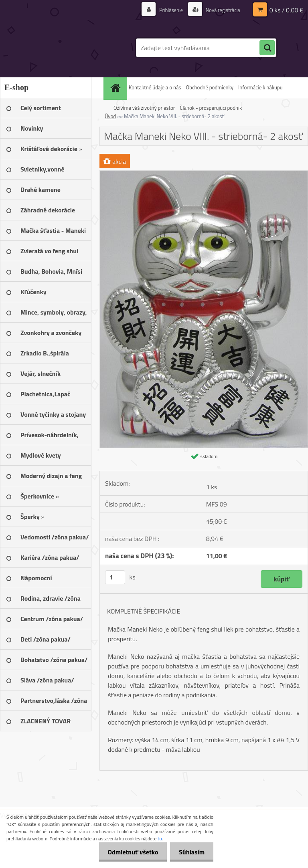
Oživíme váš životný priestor (144, 108)
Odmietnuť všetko (129, 852)
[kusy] (115, 577)
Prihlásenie (167, 10)
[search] (267, 48)
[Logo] (55, 48)
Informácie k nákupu (260, 87)
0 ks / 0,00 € (286, 10)
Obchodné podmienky (210, 87)
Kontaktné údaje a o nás (155, 87)
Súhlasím (190, 852)
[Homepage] (116, 88)
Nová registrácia (221, 10)
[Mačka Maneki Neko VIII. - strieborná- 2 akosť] (204, 174)
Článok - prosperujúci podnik (211, 108)
